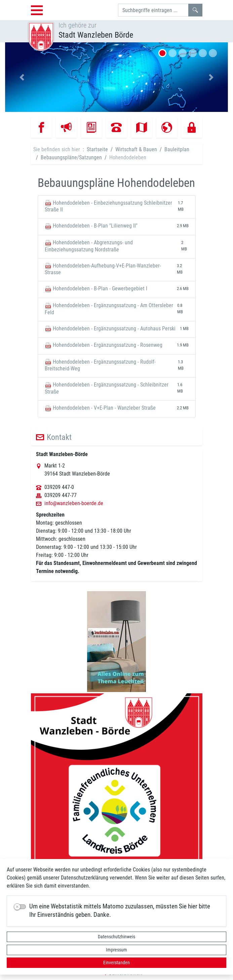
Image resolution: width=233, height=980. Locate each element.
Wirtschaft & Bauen (136, 149)
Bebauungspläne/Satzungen (71, 157)
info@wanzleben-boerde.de (74, 503)
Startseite (97, 149)
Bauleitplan (177, 149)
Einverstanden (116, 963)
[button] (22, 77)
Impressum (116, 950)
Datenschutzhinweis (116, 937)
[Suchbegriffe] (153, 10)
